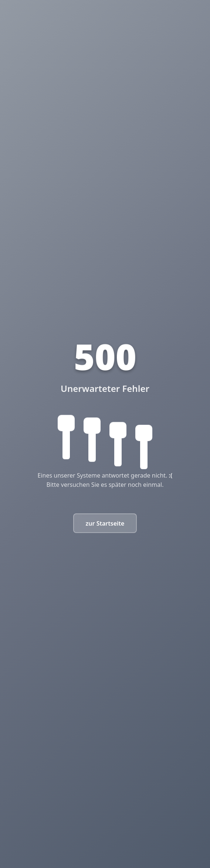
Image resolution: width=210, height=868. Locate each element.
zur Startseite (105, 523)
